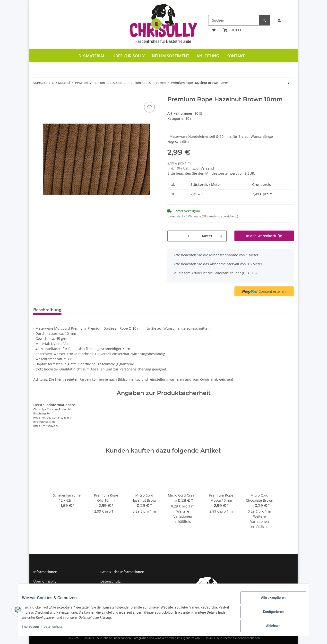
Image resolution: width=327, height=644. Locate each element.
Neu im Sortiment (171, 56)
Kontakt (236, 56)
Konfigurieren (269, 614)
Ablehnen (269, 627)
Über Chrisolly (129, 56)
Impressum (34, 629)
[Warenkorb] (232, 30)
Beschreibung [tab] (47, 310)
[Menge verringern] (173, 236)
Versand (207, 168)
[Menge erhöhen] (221, 236)
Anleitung (208, 56)
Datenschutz (111, 581)
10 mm (191, 118)
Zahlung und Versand (51, 590)
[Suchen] (234, 20)
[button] (279, 20)
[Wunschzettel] (214, 30)
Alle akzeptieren (269, 601)
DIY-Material (92, 56)
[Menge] (188, 236)
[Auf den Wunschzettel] (149, 107)
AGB (104, 590)
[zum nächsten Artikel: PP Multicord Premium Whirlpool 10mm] (289, 83)
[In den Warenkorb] (264, 236)
